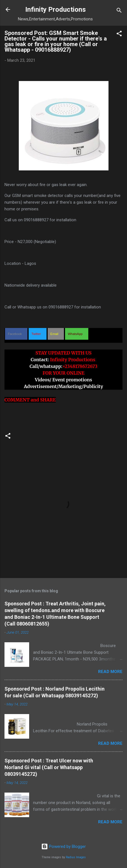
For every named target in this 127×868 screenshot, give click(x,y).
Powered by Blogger (63, 846)
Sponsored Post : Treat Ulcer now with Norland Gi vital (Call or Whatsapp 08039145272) (49, 767)
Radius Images (76, 857)
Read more (110, 672)
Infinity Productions (56, 9)
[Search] (119, 11)
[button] (119, 35)
